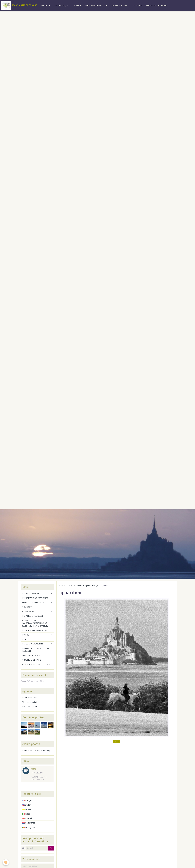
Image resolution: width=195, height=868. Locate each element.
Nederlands (29, 823)
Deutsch (27, 818)
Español (27, 809)
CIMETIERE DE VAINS (32, 660)
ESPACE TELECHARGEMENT (35, 630)
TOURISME (137, 5)
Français (27, 800)
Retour (117, 742)
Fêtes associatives (30, 698)
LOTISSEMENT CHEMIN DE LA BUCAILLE (36, 650)
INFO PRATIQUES (62, 5)
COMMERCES (28, 611)
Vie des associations (31, 702)
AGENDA (77, 5)
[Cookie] (6, 862)
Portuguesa (29, 827)
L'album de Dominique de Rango (83, 585)
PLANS (25, 639)
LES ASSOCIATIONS (120, 5)
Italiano (27, 814)
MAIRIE (44, 5)
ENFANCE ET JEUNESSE (157, 5)
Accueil (62, 585)
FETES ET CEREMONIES (33, 644)
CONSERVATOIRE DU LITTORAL (37, 664)
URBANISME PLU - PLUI (96, 5)
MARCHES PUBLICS (31, 655)
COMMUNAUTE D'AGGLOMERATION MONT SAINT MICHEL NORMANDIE (35, 623)
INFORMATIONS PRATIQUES (35, 598)
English (27, 805)
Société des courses (31, 707)
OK (51, 848)
